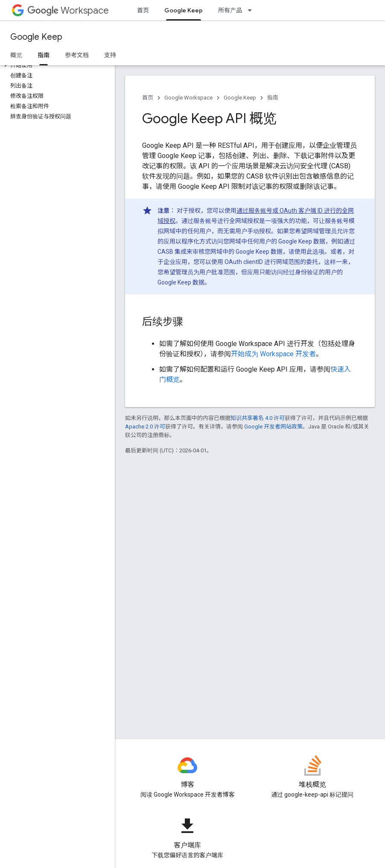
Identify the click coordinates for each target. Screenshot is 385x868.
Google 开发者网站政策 (273, 427)
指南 (273, 98)
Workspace (68, 10)
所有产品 (230, 10)
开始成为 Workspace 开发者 (273, 354)
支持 (110, 55)
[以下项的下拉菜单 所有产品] (252, 10)
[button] (56, 65)
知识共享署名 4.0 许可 (258, 418)
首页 (143, 10)
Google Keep (36, 37)
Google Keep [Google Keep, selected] (184, 10)
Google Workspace (188, 98)
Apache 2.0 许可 (145, 427)
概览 (16, 55)
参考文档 (77, 55)
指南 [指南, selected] (44, 55)
